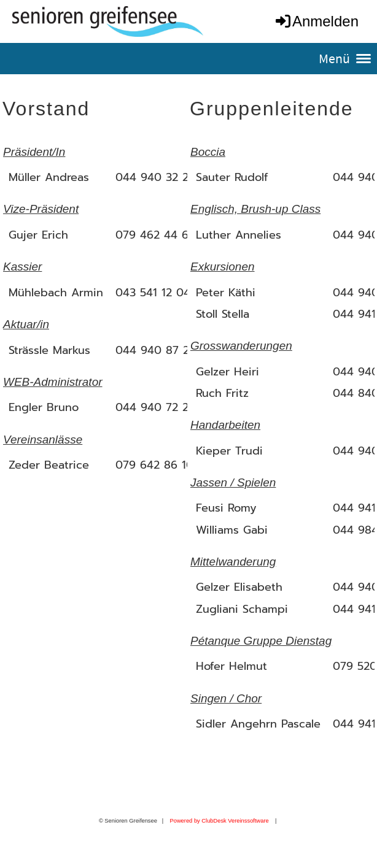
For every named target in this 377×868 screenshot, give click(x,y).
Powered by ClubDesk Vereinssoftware (219, 821)
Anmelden (316, 21)
